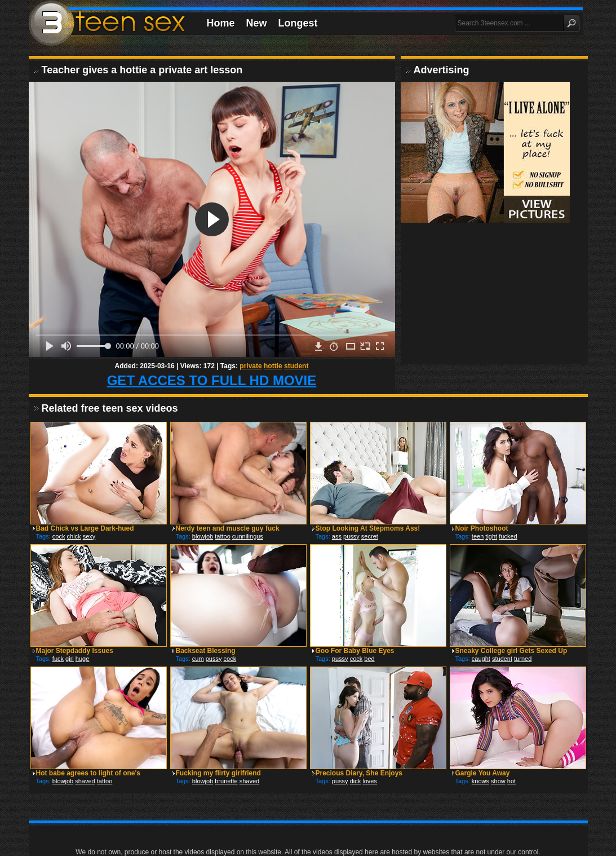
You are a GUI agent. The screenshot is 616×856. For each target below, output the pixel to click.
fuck (58, 659)
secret (370, 536)
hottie (273, 366)
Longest (298, 23)
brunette (226, 781)
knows (480, 781)
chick (74, 536)
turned (523, 659)
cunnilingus (248, 536)
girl (70, 659)
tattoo (223, 536)
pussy (351, 536)
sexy (89, 536)
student (296, 366)
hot (511, 781)
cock (59, 536)
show (498, 781)
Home (221, 23)
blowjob (203, 536)
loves (370, 781)
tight (491, 536)
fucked (508, 536)
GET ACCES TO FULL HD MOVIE (212, 380)
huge (82, 659)
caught (481, 659)
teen (478, 536)
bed (369, 659)
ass (337, 536)
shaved (85, 781)
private (251, 366)
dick (356, 781)
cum (198, 659)
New (257, 23)
